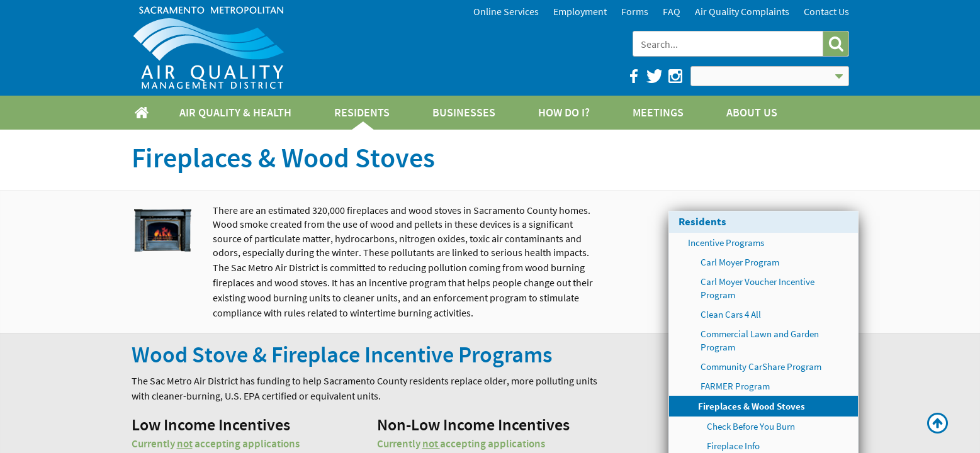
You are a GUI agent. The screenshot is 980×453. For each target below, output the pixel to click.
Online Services (506, 11)
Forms (635, 11)
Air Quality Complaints (742, 11)
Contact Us (826, 11)
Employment (580, 11)
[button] (836, 44)
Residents (702, 221)
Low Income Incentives (211, 426)
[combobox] (729, 44)
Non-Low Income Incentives (473, 426)
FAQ (672, 11)
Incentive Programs (726, 243)
